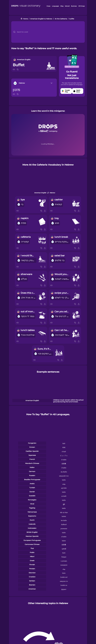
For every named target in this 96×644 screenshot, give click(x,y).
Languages (55, 6)
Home (25, 19)
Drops (48, 6)
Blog (62, 6)
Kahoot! (67, 6)
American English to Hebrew (41, 19)
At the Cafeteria (61, 19)
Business (74, 6)
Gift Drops (82, 6)
